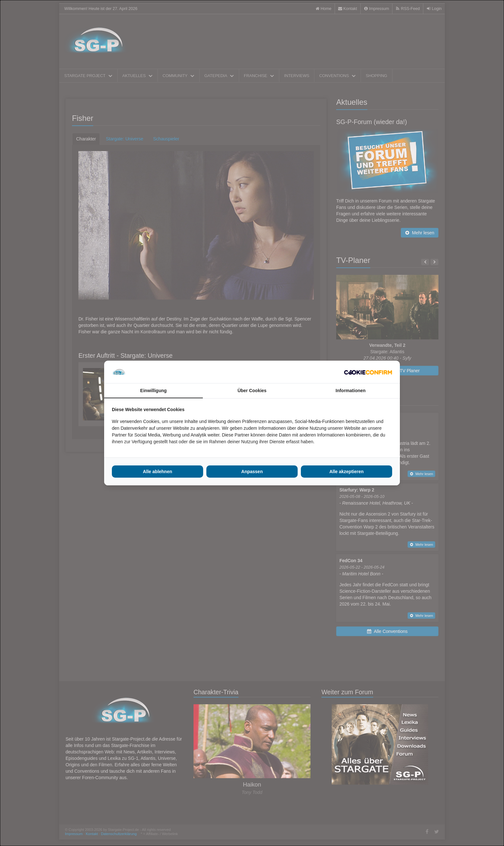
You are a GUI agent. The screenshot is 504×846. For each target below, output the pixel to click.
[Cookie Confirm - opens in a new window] (368, 372)
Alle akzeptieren (347, 472)
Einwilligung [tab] (153, 391)
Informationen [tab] (351, 391)
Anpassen (252, 472)
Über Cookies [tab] (252, 391)
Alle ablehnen (157, 472)
